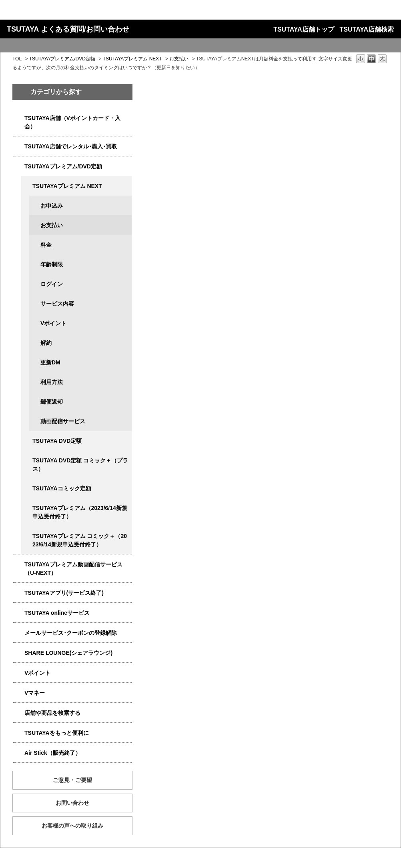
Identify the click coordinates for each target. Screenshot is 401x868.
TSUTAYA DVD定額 (57, 441)
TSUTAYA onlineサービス (57, 613)
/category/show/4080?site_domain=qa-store (19, 633)
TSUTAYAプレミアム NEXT (132, 59)
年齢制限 (52, 264)
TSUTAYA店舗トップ (304, 29)
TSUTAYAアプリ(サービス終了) (64, 593)
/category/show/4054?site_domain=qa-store (19, 147)
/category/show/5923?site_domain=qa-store (19, 565)
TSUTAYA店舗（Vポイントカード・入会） (72, 122)
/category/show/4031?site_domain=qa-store (19, 167)
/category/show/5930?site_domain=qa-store (27, 461)
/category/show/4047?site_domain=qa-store (19, 118)
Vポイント (53, 323)
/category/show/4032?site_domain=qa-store (27, 508)
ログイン (52, 284)
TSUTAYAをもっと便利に (57, 733)
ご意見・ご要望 (72, 780)
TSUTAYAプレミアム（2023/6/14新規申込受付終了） (80, 512)
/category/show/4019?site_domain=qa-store (19, 593)
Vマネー (35, 693)
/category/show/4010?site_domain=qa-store (19, 613)
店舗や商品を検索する (52, 713)
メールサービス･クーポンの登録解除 (71, 633)
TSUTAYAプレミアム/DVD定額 (62, 59)
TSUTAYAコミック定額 (62, 488)
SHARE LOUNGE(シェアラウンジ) (68, 653)
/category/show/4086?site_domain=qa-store (19, 713)
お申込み (52, 206)
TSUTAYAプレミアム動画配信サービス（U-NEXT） (73, 569)
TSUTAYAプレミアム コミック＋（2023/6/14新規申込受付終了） (80, 540)
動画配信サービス (63, 421)
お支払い (179, 59)
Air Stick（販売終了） (53, 753)
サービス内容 (57, 304)
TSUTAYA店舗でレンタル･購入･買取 (71, 146)
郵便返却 (52, 402)
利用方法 (52, 382)
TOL (17, 59)
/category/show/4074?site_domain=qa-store (19, 673)
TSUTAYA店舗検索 (367, 29)
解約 (46, 343)
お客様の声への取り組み (72, 826)
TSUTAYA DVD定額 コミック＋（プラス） (80, 465)
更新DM (50, 362)
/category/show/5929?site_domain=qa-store (27, 441)
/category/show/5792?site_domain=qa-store (27, 536)
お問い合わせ (72, 803)
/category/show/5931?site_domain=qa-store (27, 186)
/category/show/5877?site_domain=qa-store (19, 653)
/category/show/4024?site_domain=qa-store (19, 733)
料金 (46, 245)
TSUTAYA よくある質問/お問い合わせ (68, 29)
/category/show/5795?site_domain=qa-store (27, 489)
